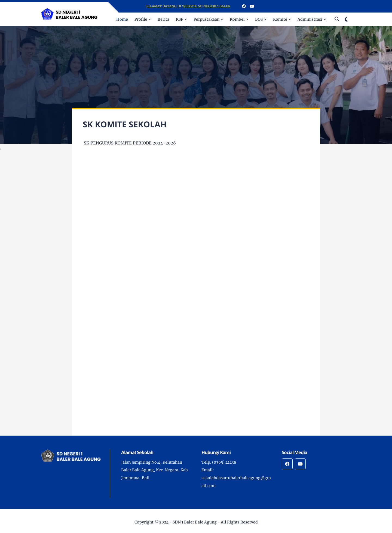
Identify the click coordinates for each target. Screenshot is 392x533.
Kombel (237, 19)
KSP (180, 19)
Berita (163, 19)
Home (122, 19)
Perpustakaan (206, 19)
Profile (141, 19)
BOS (259, 19)
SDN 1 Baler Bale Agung (195, 522)
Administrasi (310, 19)
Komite (280, 19)
